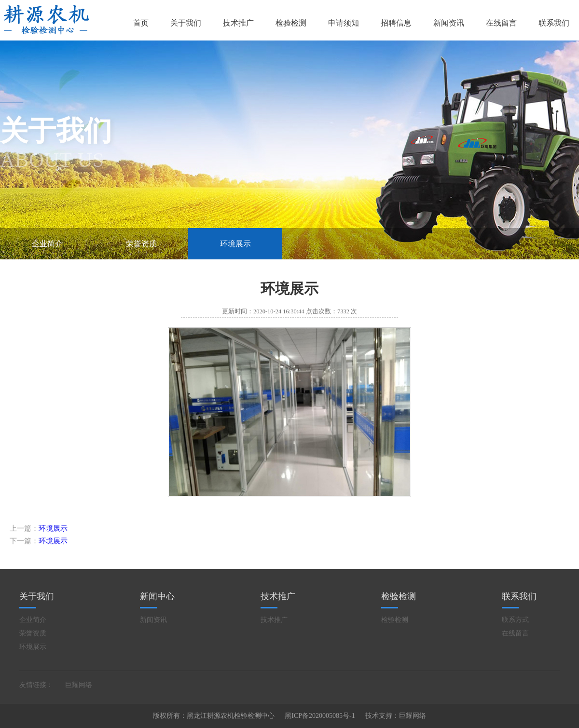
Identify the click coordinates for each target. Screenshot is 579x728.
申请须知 (344, 23)
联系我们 (554, 23)
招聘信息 (396, 23)
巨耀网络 (79, 685)
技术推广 (238, 23)
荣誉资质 (141, 244)
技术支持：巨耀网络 (396, 716)
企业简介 (47, 244)
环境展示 (235, 244)
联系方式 (515, 620)
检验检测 (291, 23)
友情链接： (36, 685)
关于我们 (186, 23)
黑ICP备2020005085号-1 (320, 716)
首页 (141, 23)
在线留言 (501, 23)
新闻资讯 (449, 23)
